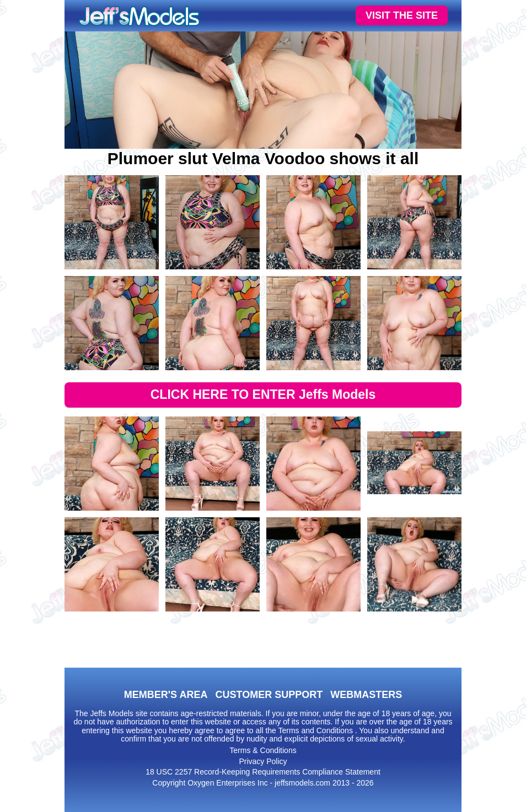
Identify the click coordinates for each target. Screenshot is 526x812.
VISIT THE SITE (402, 15)
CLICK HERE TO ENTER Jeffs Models (263, 394)
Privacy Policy (263, 761)
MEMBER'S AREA (166, 695)
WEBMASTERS (366, 695)
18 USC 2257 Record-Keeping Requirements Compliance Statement (263, 772)
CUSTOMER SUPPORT (269, 695)
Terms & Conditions (263, 750)
